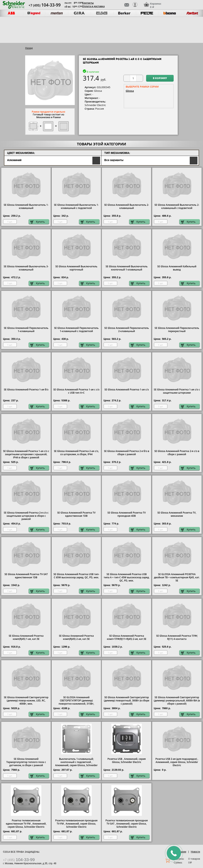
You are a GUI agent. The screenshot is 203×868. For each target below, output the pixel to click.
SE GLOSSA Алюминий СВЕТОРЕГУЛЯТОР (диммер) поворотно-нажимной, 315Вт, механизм (76, 702)
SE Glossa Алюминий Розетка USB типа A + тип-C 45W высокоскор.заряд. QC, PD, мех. (127, 577)
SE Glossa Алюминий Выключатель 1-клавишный (26, 207)
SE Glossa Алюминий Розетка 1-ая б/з (26, 390)
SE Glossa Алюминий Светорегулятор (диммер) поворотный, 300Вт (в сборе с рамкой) (127, 701)
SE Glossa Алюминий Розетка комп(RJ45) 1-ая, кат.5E (26, 637)
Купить (38, 222)
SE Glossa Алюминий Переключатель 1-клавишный (26, 330)
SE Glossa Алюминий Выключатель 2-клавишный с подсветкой (177, 207)
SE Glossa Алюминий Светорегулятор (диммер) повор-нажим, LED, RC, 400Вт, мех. (26, 701)
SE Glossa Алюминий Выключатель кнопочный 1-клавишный (127, 268)
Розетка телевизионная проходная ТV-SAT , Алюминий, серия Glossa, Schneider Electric (127, 824)
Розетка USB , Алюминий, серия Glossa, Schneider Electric (127, 761)
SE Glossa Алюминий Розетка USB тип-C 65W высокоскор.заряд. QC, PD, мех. (76, 576)
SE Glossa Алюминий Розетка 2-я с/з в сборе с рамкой (177, 453)
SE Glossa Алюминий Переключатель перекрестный (177, 330)
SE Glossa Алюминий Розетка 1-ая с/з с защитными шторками (177, 391)
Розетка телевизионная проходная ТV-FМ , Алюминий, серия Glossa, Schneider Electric (76, 824)
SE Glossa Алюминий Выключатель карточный (76, 268)
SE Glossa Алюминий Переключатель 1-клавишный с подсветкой (76, 330)
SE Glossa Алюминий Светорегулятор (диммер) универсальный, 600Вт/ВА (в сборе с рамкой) (177, 701)
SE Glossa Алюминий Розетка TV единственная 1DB (76, 514)
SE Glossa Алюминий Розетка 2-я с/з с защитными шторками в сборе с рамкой (26, 516)
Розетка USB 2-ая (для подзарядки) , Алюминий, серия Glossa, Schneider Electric (177, 762)
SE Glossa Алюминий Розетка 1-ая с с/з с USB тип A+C (76, 391)
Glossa (130, 91)
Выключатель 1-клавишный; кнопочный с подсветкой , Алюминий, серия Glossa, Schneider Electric (76, 764)
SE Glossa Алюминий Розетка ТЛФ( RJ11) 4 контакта (177, 637)
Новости (195, 852)
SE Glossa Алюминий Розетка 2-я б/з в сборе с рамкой (127, 453)
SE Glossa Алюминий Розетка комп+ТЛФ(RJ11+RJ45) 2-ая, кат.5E (127, 637)
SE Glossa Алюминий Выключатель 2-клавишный (127, 207)
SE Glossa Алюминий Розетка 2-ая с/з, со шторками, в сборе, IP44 (76, 453)
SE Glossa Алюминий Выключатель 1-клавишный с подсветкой (76, 207)
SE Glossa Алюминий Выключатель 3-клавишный (26, 268)
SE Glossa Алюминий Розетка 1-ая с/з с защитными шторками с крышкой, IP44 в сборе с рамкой (26, 454)
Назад (29, 48)
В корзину (160, 78)
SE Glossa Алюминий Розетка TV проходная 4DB (127, 514)
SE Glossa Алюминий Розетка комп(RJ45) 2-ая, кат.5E (76, 637)
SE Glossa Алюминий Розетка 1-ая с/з (127, 390)
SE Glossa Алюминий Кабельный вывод (177, 268)
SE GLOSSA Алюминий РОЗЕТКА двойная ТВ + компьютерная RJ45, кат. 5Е (177, 577)
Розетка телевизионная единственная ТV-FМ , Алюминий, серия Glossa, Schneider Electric (26, 824)
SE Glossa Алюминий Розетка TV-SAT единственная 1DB (26, 576)
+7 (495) (45, 5)
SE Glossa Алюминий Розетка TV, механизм (177, 514)
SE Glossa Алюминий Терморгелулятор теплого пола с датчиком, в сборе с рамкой (26, 762)
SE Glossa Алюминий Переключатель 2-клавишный (126, 330)
